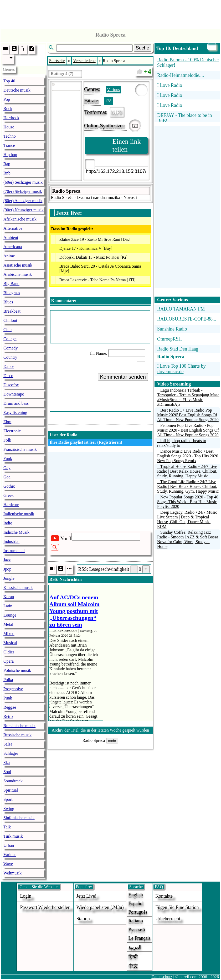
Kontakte (164, 896)
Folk (7, 440)
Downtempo (14, 394)
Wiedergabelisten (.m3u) (100, 907)
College (10, 339)
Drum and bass (16, 403)
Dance (9, 366)
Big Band (11, 284)
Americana (13, 247)
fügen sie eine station (177, 907)
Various (10, 855)
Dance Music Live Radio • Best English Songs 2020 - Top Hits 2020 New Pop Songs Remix (188, 456)
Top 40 (9, 81)
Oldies (9, 652)
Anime (9, 256)
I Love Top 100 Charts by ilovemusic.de (181, 369)
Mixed (9, 634)
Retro (8, 716)
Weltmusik (12, 873)
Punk (8, 698)
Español (136, 903)
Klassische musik (18, 587)
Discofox (11, 385)
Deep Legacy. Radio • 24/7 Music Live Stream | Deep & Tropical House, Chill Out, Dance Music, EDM (187, 519)
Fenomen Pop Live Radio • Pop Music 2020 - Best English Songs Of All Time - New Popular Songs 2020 (188, 430)
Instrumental (14, 551)
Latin (8, 606)
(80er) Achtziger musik (23, 201)
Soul (7, 772)
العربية (135, 947)
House (9, 127)
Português (138, 912)
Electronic (12, 431)
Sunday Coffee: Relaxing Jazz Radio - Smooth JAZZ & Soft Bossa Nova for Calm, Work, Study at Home (188, 539)
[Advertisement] (111, 13)
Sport (8, 799)
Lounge (10, 615)
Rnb (7, 173)
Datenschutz (162, 977)
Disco (8, 376)
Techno (10, 136)
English (136, 895)
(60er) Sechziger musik (23, 182)
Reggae (10, 707)
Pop (7, 99)
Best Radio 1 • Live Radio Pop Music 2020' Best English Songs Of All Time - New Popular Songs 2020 (188, 415)
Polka (8, 680)
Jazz (7, 560)
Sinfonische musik (19, 818)
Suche (143, 48)
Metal (8, 624)
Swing (9, 809)
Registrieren (110, 442)
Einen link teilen (127, 145)
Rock (8, 109)
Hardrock (11, 118)
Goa (7, 477)
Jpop (7, 569)
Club (7, 330)
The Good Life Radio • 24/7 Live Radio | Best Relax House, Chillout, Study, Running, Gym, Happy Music (188, 486)
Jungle (9, 578)
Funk (8, 459)
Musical (10, 643)
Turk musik (13, 836)
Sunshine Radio (172, 329)
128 (108, 101)
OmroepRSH (169, 339)
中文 (133, 966)
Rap (7, 164)
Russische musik (17, 735)
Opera (9, 661)
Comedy (11, 348)
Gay (7, 468)
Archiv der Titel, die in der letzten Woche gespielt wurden (101, 730)
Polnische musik (17, 670)
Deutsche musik (17, 90)
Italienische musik (19, 514)
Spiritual (11, 790)
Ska (7, 762)
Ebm (7, 422)
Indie (8, 523)
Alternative (13, 228)
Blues (8, 302)
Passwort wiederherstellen (45, 907)
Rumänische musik (19, 726)
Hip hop (10, 155)
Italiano (136, 921)
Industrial (11, 541)
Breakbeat (12, 311)
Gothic (9, 486)
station (83, 919)
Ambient (11, 237)
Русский (137, 929)
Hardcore (11, 505)
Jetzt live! (86, 896)
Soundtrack (13, 781)
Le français (140, 938)
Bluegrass (12, 293)
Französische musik (20, 449)
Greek (9, 495)
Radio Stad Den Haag (178, 349)
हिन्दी (133, 957)
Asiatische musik (18, 265)
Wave (8, 864)
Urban (9, 845)
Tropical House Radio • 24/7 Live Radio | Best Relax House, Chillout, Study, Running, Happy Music (187, 471)
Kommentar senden (123, 377)
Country (10, 357)
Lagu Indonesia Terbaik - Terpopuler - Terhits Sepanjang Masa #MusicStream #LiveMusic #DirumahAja (188, 397)
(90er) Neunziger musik (24, 210)
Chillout (10, 320)
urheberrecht (168, 919)
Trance (9, 145)
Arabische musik (18, 274)
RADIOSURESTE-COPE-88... (187, 319)
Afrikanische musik (20, 219)
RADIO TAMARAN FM (181, 309)
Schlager (11, 753)
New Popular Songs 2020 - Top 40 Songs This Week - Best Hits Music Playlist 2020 (188, 502)
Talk (7, 827)
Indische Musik (16, 532)
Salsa (8, 744)
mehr (112, 741)
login (26, 896)
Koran (9, 597)
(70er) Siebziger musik (23, 191)
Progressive (13, 689)
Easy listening (15, 412)
